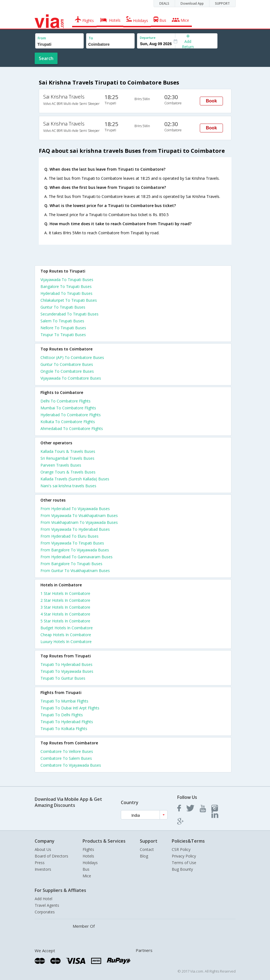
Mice (87, 876)
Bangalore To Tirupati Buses (66, 286)
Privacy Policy (184, 856)
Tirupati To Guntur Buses (63, 678)
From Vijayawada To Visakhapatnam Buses (79, 515)
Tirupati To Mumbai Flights (64, 701)
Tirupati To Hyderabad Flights (67, 722)
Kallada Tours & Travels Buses (68, 451)
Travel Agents (47, 905)
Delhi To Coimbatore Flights (66, 401)
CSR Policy (181, 849)
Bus (86, 869)
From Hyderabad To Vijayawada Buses (75, 509)
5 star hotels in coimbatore (65, 621)
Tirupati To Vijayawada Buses (67, 671)
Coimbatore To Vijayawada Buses (71, 765)
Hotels (88, 856)
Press (40, 863)
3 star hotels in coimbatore (65, 607)
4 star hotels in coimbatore (65, 614)
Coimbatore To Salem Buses (66, 758)
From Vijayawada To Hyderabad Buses (75, 529)
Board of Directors (51, 856)
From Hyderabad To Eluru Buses (69, 536)
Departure (148, 38)
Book (211, 101)
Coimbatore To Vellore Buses (67, 751)
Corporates (45, 912)
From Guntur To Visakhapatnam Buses (75, 571)
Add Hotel (43, 899)
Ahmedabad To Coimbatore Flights (72, 428)
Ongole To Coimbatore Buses (67, 371)
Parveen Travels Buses (61, 465)
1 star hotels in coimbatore (65, 593)
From (42, 38)
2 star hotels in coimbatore (65, 600)
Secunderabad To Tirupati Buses (69, 314)
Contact (147, 849)
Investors (43, 869)
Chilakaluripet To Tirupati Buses (69, 300)
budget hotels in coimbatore (67, 628)
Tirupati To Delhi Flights (62, 715)
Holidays (90, 863)
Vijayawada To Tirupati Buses (67, 280)
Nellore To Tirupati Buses (63, 328)
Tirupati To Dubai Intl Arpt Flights (70, 708)
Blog (144, 856)
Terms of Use (184, 863)
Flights (88, 849)
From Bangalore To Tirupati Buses (71, 564)
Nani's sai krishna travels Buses (68, 486)
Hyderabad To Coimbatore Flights (71, 415)
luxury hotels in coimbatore (66, 642)
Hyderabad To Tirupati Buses (66, 293)
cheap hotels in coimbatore (66, 635)
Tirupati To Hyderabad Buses (66, 664)
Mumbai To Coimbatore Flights (68, 408)
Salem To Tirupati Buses (62, 321)
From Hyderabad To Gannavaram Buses (77, 557)
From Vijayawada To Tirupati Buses (72, 543)
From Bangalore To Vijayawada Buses (75, 550)
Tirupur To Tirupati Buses (63, 335)
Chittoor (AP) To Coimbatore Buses (72, 357)
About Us (43, 849)
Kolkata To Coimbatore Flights (68, 422)
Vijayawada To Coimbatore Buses (71, 378)
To (91, 38)
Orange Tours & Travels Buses (68, 472)
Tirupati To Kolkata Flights (64, 729)
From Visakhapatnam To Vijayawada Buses (79, 522)
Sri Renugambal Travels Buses (67, 458)
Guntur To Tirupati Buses (63, 307)
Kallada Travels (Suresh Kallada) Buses (75, 479)
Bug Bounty (182, 869)
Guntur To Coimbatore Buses (67, 364)
